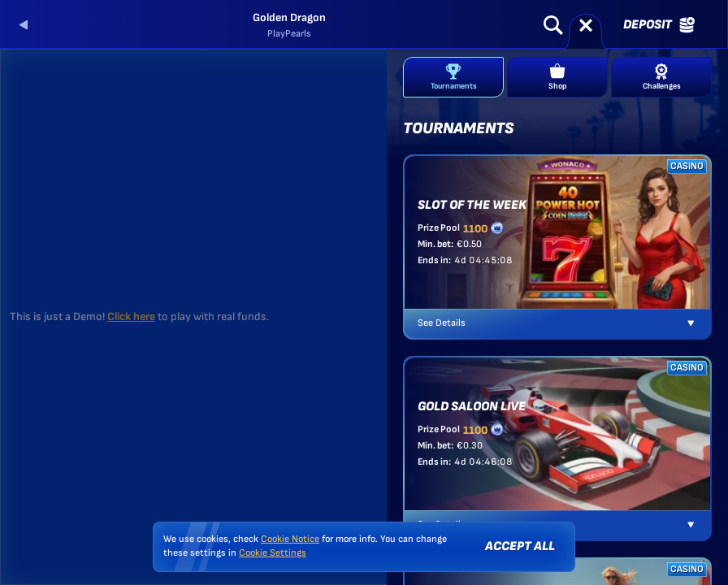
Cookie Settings (273, 553)
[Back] (24, 25)
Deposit (659, 25)
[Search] (553, 25)
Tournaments (454, 77)
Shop (557, 77)
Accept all (520, 546)
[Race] (586, 25)
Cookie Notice (290, 539)
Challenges (662, 77)
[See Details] (691, 323)
